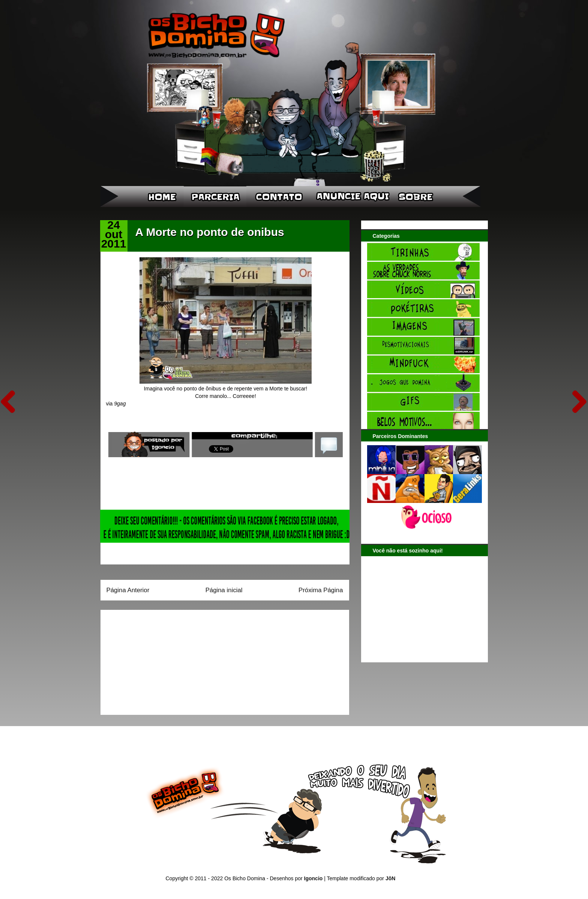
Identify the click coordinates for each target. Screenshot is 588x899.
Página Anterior (128, 590)
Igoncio (313, 878)
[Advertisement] (153, 660)
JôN (390, 878)
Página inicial (224, 590)
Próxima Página (321, 590)
